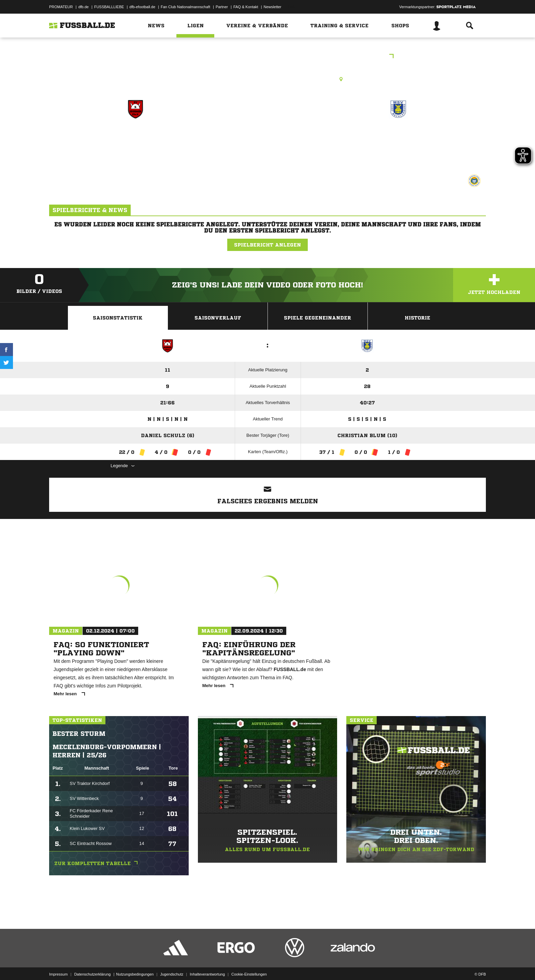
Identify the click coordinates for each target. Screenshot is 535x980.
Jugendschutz (172, 964)
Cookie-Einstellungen (249, 964)
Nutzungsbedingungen (135, 964)
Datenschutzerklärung (92, 964)
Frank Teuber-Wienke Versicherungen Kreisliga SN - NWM (268, 57)
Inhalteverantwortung (207, 964)
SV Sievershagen (135, 139)
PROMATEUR (61, 7)
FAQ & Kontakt (246, 7)
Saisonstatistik (118, 318)
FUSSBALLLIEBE (109, 7)
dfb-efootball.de (142, 7)
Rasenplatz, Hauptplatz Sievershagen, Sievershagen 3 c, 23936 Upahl (267, 79)
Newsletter (273, 7)
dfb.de (83, 7)
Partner (222, 7)
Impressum (58, 964)
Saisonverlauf (218, 318)
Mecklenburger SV (398, 139)
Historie (417, 318)
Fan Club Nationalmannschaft (185, 7)
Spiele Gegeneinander (317, 318)
